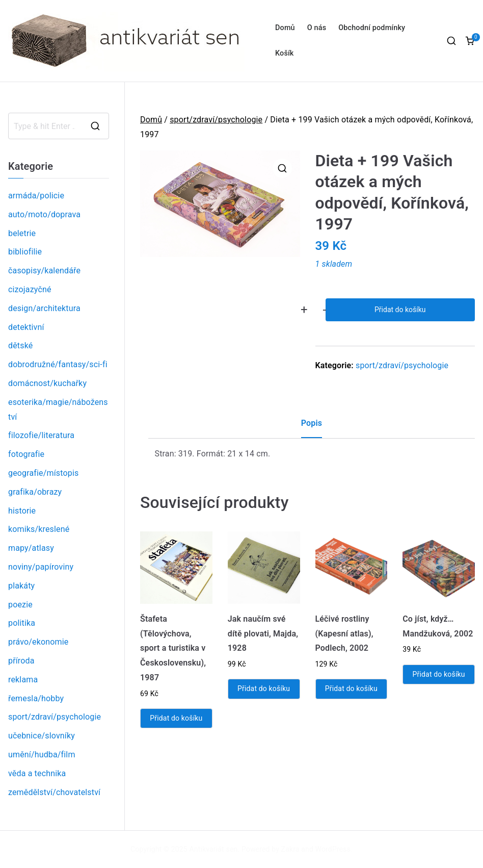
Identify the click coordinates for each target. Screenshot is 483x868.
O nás (317, 28)
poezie (20, 605)
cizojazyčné (30, 289)
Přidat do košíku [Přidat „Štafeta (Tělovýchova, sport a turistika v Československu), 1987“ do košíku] (176, 718)
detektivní (26, 327)
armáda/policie (36, 196)
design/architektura (44, 308)
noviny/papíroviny (41, 567)
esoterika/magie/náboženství (58, 410)
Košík (285, 53)
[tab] (312, 427)
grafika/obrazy (35, 492)
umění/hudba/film (42, 755)
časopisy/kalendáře (44, 271)
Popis (312, 423)
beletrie (22, 233)
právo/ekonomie (38, 642)
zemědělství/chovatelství (54, 792)
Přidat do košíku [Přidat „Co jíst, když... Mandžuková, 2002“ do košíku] (439, 674)
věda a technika (37, 773)
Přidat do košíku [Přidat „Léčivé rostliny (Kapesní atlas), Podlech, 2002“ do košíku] (351, 688)
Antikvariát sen (214, 849)
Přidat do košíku (400, 310)
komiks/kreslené (39, 529)
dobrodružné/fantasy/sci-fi (58, 364)
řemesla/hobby (36, 698)
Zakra (290, 849)
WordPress (333, 849)
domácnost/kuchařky (47, 383)
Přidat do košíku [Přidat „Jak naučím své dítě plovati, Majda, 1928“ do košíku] (264, 688)
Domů (285, 28)
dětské (20, 346)
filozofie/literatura (41, 435)
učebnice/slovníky (42, 736)
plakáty (21, 586)
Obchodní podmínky (372, 28)
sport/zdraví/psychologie (216, 120)
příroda (21, 661)
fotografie (26, 454)
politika (22, 623)
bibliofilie (25, 252)
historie (22, 511)
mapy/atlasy (31, 548)
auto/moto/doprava (44, 214)
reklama (23, 680)
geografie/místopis (43, 473)
